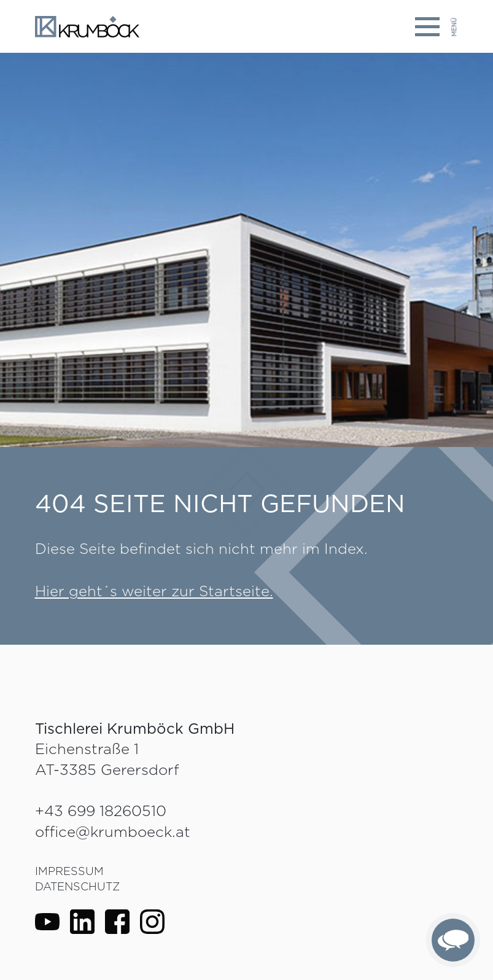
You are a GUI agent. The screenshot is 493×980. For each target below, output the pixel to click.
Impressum (69, 871)
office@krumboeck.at (113, 832)
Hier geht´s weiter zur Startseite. (154, 591)
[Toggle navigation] (437, 27)
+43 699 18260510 (101, 811)
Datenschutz (77, 886)
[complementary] (453, 940)
